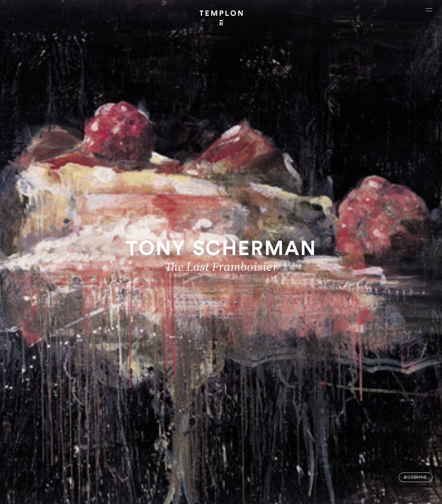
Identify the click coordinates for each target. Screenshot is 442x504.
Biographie (415, 477)
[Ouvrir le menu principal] (429, 10)
